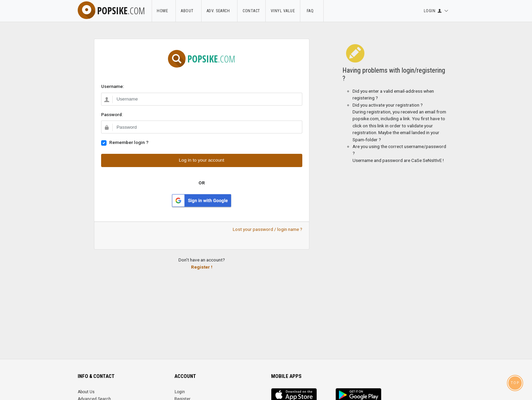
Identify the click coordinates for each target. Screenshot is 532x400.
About (188, 11)
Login (180, 392)
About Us (86, 392)
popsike (111, 11)
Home (164, 11)
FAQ (312, 11)
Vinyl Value (283, 11)
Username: (112, 86)
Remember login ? (129, 142)
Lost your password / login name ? (268, 229)
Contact (251, 11)
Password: (112, 114)
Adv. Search (220, 11)
